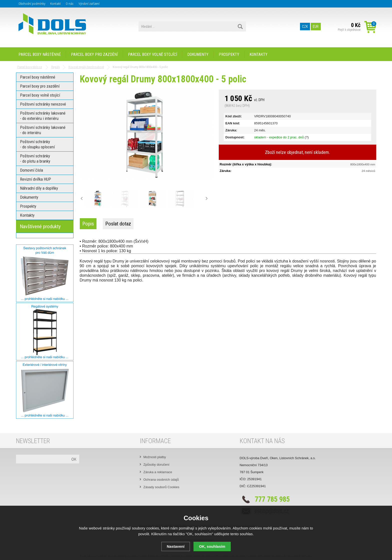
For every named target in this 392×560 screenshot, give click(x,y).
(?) (307, 137)
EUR (316, 27)
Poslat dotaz (118, 224)
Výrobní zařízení (89, 4)
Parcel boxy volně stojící (152, 54)
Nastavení (176, 546)
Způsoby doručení (156, 465)
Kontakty (258, 54)
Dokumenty (198, 54)
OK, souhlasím (212, 546)
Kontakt (55, 4)
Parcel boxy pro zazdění (94, 54)
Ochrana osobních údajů (161, 480)
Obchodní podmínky (32, 4)
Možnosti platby (155, 457)
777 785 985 (272, 499)
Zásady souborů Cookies (161, 487)
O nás (70, 4)
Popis (88, 224)
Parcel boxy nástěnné (40, 54)
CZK (305, 27)
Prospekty (229, 54)
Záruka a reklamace (158, 472)
